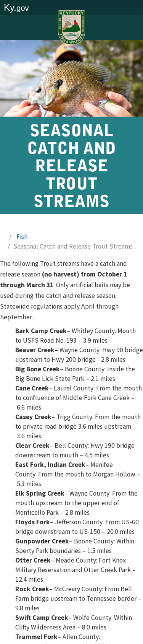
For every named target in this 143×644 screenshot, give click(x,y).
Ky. (16, 7)
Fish (22, 237)
